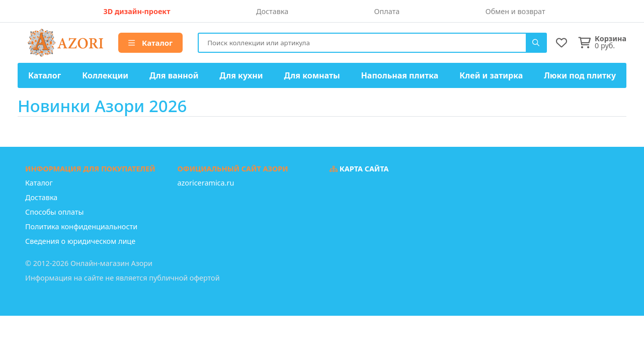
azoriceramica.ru (206, 183)
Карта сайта (359, 169)
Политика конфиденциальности (81, 227)
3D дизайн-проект (137, 11)
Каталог (150, 43)
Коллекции (105, 75)
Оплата (387, 11)
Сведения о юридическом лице (80, 241)
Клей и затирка (491, 75)
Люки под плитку (580, 75)
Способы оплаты (54, 212)
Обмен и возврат (515, 11)
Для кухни (241, 75)
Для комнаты (312, 75)
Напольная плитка (400, 75)
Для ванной (174, 75)
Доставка (272, 11)
